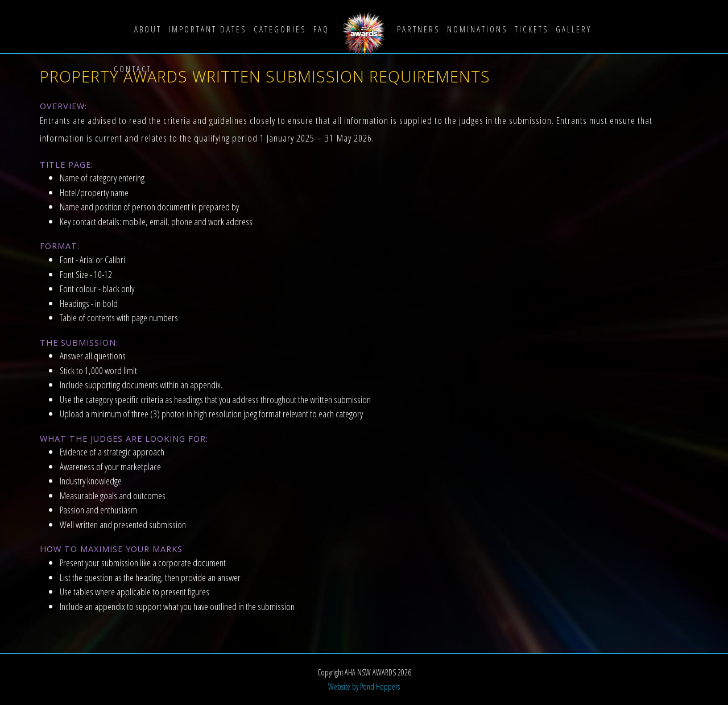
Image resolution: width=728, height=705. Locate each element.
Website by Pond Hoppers (364, 687)
